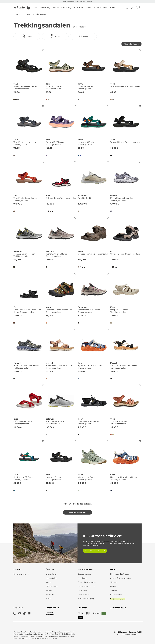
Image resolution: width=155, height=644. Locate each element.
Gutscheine (83, 590)
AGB (118, 634)
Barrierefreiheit (116, 594)
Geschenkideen (84, 594)
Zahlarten (114, 590)
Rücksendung (116, 586)
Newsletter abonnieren (94, 551)
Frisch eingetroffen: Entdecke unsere (74, 2)
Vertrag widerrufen (118, 599)
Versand (114, 582)
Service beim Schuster (87, 582)
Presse (48, 599)
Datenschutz (136, 634)
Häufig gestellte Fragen (120, 574)
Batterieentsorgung (86, 599)
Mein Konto (83, 578)
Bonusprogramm (85, 574)
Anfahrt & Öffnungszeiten (121, 578)
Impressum (126, 634)
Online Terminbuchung (87, 586)
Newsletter (50, 594)
